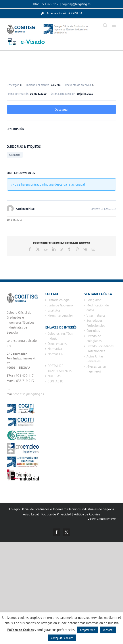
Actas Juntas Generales (95, 359)
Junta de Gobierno (60, 305)
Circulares (15, 155)
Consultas (93, 331)
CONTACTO (55, 381)
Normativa (55, 349)
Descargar (62, 109)
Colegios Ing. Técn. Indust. (60, 336)
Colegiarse (94, 300)
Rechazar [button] (108, 630)
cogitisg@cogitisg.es (76, 4)
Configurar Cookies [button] (62, 638)
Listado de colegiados (94, 338)
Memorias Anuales (60, 316)
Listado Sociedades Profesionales (100, 349)
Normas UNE (56, 354)
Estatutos (54, 310)
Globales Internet (107, 519)
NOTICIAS (54, 376)
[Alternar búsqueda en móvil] (105, 25)
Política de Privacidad (56, 514)
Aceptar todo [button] (87, 630)
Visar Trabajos (96, 315)
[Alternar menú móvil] (114, 25)
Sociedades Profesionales (96, 323)
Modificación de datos (98, 308)
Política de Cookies (87, 514)
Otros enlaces (57, 344)
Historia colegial (59, 300)
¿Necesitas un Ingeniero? (96, 369)
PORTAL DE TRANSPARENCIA (60, 368)
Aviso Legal (31, 514)
